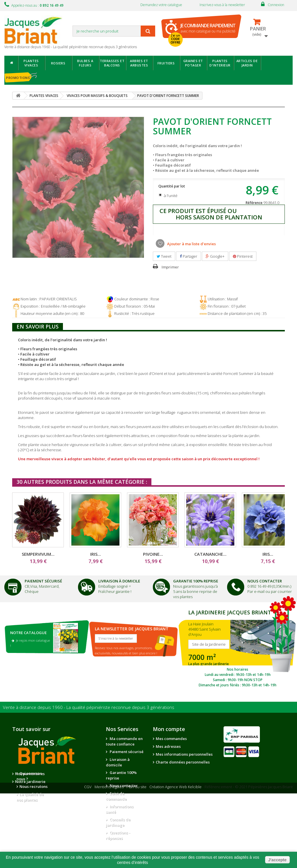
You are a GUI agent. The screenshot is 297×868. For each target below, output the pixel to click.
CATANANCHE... (210, 554)
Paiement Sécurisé (43, 581)
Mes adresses (168, 746)
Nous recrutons (33, 786)
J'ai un (175, 39)
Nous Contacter (265, 581)
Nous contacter (123, 786)
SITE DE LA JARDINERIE (238, 648)
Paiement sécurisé (126, 752)
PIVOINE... (153, 554)
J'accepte (277, 860)
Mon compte (169, 729)
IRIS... (96, 554)
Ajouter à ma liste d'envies (191, 244)
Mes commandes (171, 739)
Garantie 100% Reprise (196, 581)
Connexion (276, 5)
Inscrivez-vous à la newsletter (222, 5)
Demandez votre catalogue (161, 5)
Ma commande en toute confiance (124, 741)
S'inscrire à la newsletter (116, 638)
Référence (254, 203)
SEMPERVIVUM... (38, 554)
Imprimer (170, 267)
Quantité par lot (172, 186)
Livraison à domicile (119, 581)
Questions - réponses (118, 835)
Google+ (215, 256)
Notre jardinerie (73, 782)
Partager (189, 256)
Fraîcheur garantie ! (115, 591)
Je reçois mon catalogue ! (30, 643)
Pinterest (243, 256)
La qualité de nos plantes (30, 797)
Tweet (164, 256)
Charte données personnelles (183, 762)
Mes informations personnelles (184, 754)
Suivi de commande (116, 796)
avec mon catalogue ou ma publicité (208, 28)
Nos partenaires (73, 774)
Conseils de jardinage (118, 822)
